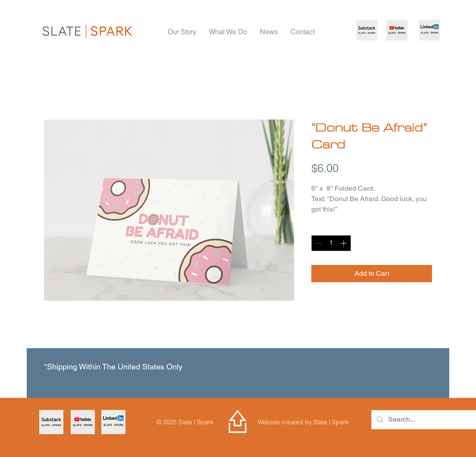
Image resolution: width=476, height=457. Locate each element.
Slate (321, 422)
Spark (339, 422)
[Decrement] (318, 243)
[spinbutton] (331, 243)
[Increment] (344, 243)
